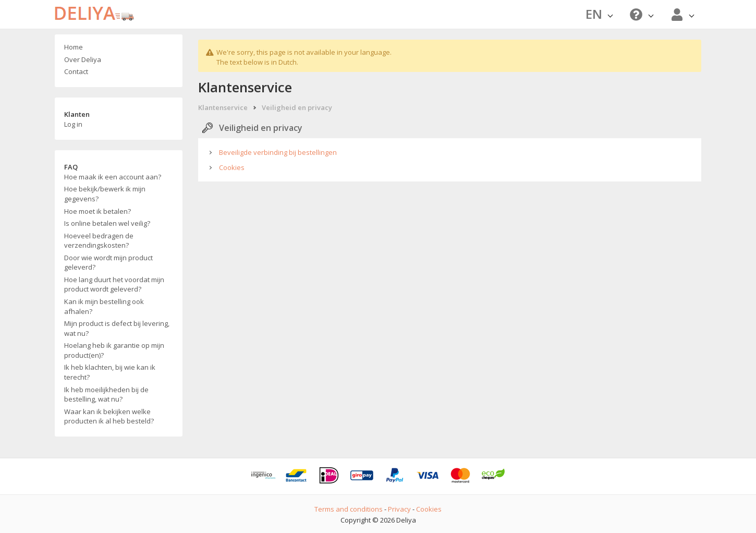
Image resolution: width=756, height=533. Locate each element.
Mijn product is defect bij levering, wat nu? (117, 328)
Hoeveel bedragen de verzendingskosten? (99, 241)
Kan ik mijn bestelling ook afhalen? (104, 306)
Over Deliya (83, 59)
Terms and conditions (349, 509)
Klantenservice (223, 107)
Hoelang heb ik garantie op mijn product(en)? (114, 350)
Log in (73, 124)
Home (74, 47)
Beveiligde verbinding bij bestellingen (278, 152)
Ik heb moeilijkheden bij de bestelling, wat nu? (106, 395)
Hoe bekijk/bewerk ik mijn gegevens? (105, 194)
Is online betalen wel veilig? (107, 223)
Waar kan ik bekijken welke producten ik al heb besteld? (109, 416)
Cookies (232, 167)
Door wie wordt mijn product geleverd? (108, 263)
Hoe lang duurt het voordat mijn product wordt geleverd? (114, 284)
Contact (76, 71)
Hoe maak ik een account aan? (113, 177)
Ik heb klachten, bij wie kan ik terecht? (110, 372)
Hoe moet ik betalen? (97, 211)
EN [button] (599, 14)
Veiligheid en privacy (297, 107)
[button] (640, 14)
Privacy (399, 509)
